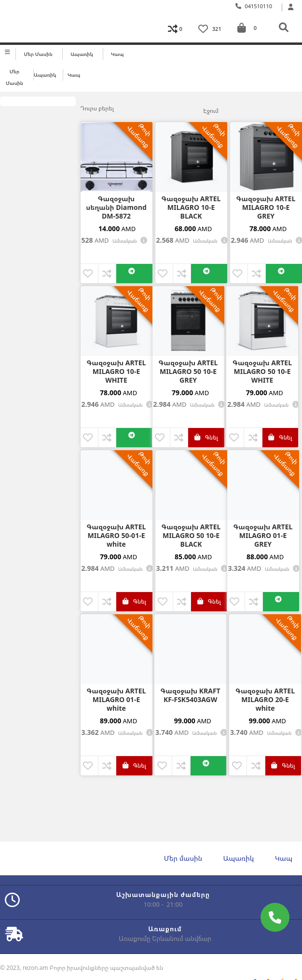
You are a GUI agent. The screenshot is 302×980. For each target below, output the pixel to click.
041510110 (254, 6)
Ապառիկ (82, 54)
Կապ (117, 54)
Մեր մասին (38, 54)
